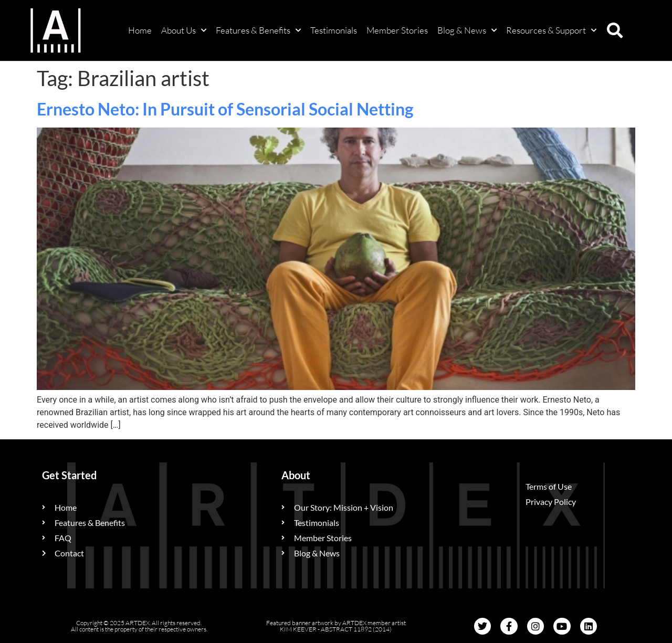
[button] (615, 30)
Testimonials (334, 30)
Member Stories (397, 30)
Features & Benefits (258, 30)
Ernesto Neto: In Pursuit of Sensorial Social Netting (225, 109)
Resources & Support (551, 30)
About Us (184, 30)
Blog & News (467, 30)
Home (140, 30)
